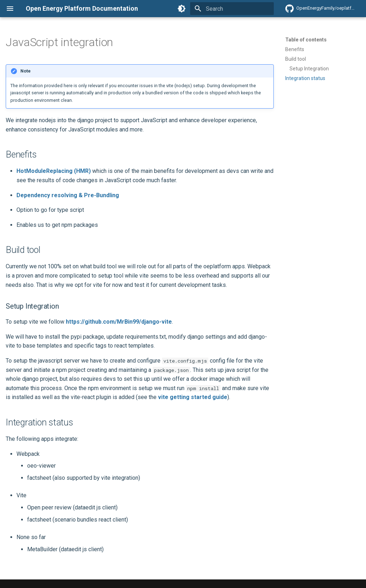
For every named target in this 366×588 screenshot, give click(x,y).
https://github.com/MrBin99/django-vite (119, 322)
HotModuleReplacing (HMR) (54, 171)
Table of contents (306, 40)
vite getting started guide (193, 397)
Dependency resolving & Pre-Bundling (68, 195)
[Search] (232, 9)
